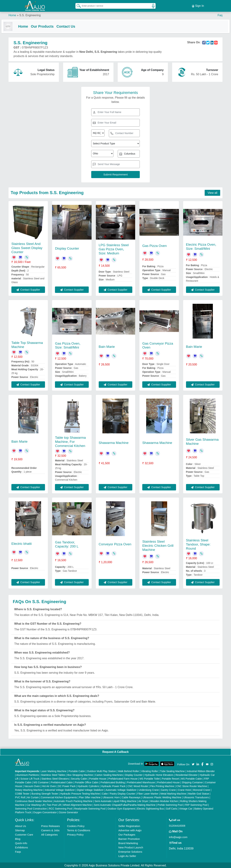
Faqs (18, 851)
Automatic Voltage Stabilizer (121, 789)
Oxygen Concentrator (45, 812)
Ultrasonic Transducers (196, 797)
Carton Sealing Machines (109, 774)
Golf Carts (172, 808)
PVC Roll (20, 797)
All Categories (49, 834)
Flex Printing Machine (162, 786)
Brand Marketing (128, 843)
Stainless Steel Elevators (55, 778)
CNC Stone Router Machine (192, 786)
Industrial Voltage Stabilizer (60, 789)
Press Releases (50, 825)
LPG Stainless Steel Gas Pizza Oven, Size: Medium (114, 249)
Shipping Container (192, 782)
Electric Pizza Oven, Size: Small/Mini (201, 246)
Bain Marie (107, 346)
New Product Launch (131, 847)
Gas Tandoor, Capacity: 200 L (67, 544)
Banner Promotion (129, 838)
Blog (18, 838)
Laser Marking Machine (54, 771)
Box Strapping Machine (80, 774)
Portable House (98, 778)
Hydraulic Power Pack (113, 786)
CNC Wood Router (138, 786)
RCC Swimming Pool (61, 808)
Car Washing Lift (36, 804)
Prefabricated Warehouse (141, 782)
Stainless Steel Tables (53, 774)
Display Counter (67, 248)
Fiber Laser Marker (148, 793)
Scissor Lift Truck (30, 778)
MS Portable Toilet (150, 778)
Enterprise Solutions (130, 851)
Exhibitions (21, 847)
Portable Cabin (77, 771)
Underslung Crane (149, 789)
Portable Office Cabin (87, 782)
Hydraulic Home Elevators (159, 774)
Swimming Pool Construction (31, 808)
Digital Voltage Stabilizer (90, 789)
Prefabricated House (168, 782)
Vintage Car (186, 808)
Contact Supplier (28, 289)
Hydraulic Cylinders (88, 786)
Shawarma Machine (114, 442)
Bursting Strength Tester (45, 793)
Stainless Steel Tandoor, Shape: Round (198, 544)
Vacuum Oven (32, 786)
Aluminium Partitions (28, 774)
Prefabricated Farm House (123, 778)
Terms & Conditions (79, 830)
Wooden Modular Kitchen (164, 801)
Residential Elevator (187, 774)
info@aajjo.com (178, 837)
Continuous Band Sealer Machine (34, 801)
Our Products (49, 25)
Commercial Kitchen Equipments (59, 797)
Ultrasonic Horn (111, 797)
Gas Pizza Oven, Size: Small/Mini (68, 345)
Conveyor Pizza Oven (115, 544)
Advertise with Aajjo (130, 830)
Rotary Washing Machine (29, 789)
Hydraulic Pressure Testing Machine (80, 793)
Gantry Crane (168, 789)
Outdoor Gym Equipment (121, 808)
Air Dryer (143, 801)
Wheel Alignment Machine (78, 804)
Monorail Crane (201, 789)
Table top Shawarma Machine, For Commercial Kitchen (70, 441)
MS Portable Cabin (192, 778)
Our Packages (127, 834)
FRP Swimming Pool (196, 804)
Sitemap (20, 830)
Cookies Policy (76, 825)
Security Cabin (79, 778)
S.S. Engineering (30, 14)
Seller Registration (129, 825)
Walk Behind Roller (128, 771)
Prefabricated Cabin (62, 782)
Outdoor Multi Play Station (101, 771)
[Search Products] (77, 5)
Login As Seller (127, 855)
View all (212, 192)
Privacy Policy (75, 834)
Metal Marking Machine (173, 793)
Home (12, 14)
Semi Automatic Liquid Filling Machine (115, 801)
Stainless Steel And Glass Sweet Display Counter (27, 248)
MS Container (41, 782)
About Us (20, 825)
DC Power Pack (67, 786)
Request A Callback (115, 752)
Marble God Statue (199, 793)
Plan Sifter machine (90, 797)
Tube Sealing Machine (172, 771)
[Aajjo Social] (193, 764)
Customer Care (24, 834)
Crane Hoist (184, 789)
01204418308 (177, 825)
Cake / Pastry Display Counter (119, 793)
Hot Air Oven (49, 786)
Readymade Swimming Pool (90, 808)
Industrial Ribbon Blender (201, 771)
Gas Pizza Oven (154, 245)
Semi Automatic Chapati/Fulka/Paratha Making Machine (125, 804)
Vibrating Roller (149, 771)
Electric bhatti (22, 543)
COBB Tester (22, 793)
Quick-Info (21, 843)
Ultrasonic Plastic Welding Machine (162, 797)
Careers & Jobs (50, 830)
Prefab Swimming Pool (170, 804)
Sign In (198, 5)
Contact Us (73, 25)
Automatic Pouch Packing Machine (73, 801)
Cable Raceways (131, 797)
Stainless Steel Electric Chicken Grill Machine (158, 545)
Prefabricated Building (113, 782)
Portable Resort (170, 778)
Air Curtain (33, 797)
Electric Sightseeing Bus (151, 808)
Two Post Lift (54, 804)
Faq (220, 14)
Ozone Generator (68, 812)
